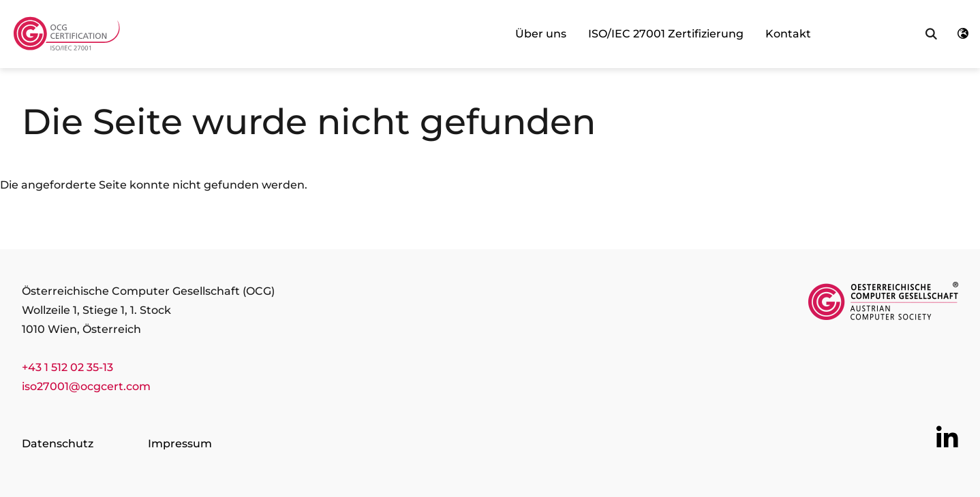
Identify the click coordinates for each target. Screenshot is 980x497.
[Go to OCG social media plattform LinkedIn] (947, 438)
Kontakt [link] (788, 34)
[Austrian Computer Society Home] (69, 34)
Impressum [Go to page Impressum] (180, 444)
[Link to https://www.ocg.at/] (883, 304)
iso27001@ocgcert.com (86, 386)
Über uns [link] (541, 34)
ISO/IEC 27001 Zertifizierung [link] (666, 34)
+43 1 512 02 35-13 (67, 367)
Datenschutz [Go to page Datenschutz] (58, 444)
